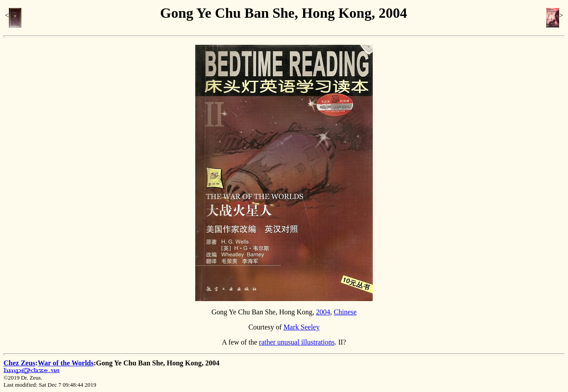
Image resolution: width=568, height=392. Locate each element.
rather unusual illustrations (297, 342)
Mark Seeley (302, 327)
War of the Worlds (66, 363)
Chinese (345, 312)
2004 (323, 312)
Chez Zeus (20, 363)
